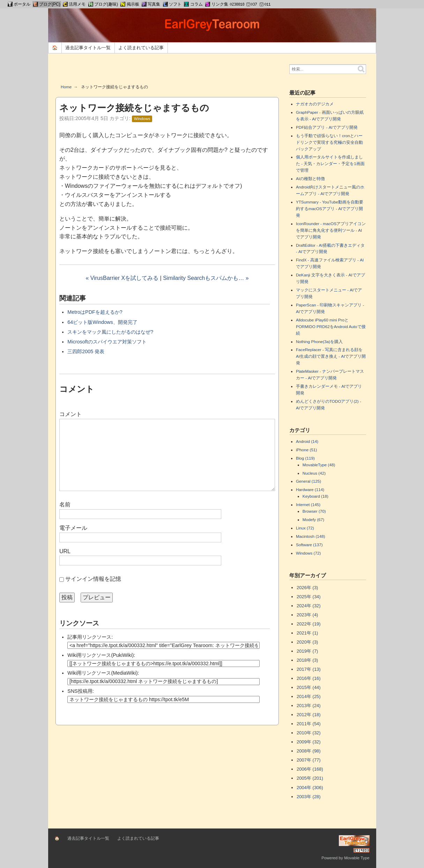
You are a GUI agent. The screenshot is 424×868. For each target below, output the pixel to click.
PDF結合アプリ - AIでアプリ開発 (327, 127)
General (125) (308, 481)
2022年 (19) (309, 624)
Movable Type (357, 858)
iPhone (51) (306, 450)
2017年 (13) (309, 669)
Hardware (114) (310, 489)
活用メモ (77, 4)
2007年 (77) (309, 760)
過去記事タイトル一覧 (88, 48)
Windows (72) (308, 553)
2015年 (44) (309, 687)
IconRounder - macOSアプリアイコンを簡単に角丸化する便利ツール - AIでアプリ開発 (331, 230)
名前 (65, 505)
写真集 (154, 4)
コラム (196, 4)
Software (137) (309, 545)
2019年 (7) (307, 651)
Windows (142, 119)
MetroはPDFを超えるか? (95, 312)
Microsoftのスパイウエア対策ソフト (107, 342)
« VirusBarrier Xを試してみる (122, 278)
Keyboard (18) (315, 496)
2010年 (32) (309, 733)
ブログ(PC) (50, 4)
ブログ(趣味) (106, 4)
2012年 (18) (309, 715)
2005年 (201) (310, 778)
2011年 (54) (309, 724)
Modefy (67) (313, 520)
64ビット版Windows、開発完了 (102, 322)
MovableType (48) (319, 465)
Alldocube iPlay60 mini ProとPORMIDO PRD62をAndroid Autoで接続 (331, 327)
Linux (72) (305, 528)
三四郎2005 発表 (86, 351)
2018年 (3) (307, 660)
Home (66, 87)
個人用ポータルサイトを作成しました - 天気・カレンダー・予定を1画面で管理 (330, 164)
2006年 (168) (310, 769)
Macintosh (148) (311, 536)
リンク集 (220, 4)
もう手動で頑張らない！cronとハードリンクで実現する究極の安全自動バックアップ (329, 142)
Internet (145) (308, 505)
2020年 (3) (307, 642)
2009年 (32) (309, 742)
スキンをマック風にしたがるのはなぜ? (110, 332)
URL (65, 551)
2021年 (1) (307, 633)
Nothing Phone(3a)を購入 (319, 342)
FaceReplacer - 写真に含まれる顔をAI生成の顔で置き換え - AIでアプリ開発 (331, 356)
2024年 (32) (309, 606)
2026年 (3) (307, 588)
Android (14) (307, 441)
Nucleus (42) (314, 473)
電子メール (73, 528)
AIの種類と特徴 (310, 179)
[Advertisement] (167, 71)
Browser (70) (314, 511)
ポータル (22, 4)
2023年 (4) (307, 615)
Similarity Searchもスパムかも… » (206, 278)
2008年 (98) (309, 751)
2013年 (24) (309, 706)
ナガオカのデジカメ (315, 104)
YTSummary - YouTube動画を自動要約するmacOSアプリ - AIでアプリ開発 (330, 209)
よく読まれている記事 (141, 48)
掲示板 (133, 4)
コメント (70, 414)
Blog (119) (305, 458)
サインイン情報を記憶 (93, 579)
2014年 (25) (309, 696)
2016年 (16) (309, 678)
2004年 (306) (310, 788)
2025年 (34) (309, 597)
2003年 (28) (309, 797)
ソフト (175, 4)
